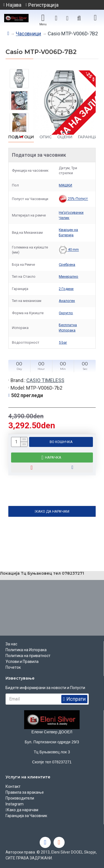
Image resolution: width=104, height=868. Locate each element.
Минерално (69, 276)
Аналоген (67, 301)
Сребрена (67, 265)
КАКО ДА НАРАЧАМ (53, 511)
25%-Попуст (73, 199)
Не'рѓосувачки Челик (71, 215)
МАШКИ (65, 185)
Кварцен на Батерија (68, 232)
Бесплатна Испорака (68, 328)
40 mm (69, 250)
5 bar (63, 342)
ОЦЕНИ (65, 137)
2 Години (66, 289)
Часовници (28, 34)
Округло (66, 313)
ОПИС (45, 137)
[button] (90, 103)
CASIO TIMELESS (45, 380)
